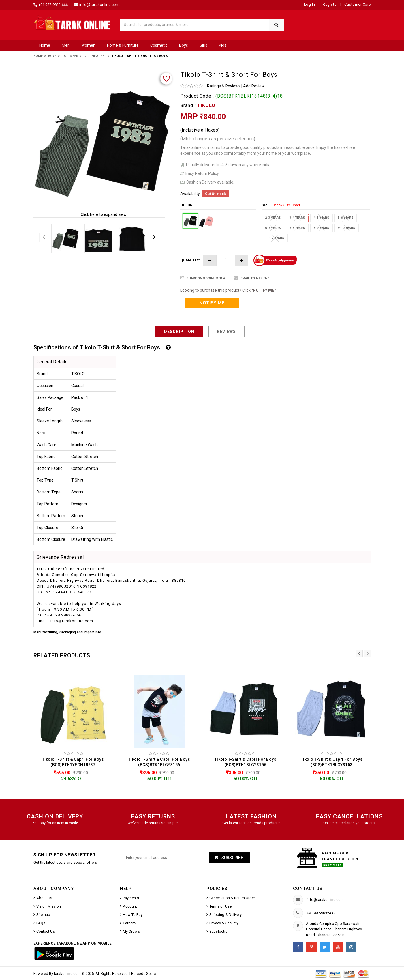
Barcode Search (144, 974)
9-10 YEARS (346, 228)
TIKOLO (206, 105)
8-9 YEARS (321, 228)
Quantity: (190, 260)
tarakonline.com (68, 974)
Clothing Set (95, 56)
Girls (203, 45)
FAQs (41, 923)
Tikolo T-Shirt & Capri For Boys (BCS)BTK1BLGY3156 (159, 762)
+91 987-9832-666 (53, 5)
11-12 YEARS (275, 238)
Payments (131, 898)
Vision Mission (49, 906)
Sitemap (43, 915)
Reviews (226, 332)
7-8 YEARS (297, 228)
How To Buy (133, 915)
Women (88, 45)
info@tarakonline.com (99, 5)
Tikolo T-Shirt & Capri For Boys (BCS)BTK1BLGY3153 (332, 762)
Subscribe (232, 858)
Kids (223, 45)
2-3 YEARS (273, 218)
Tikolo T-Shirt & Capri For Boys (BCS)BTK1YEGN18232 (73, 762)
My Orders (131, 931)
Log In (310, 4)
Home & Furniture (123, 45)
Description (179, 332)
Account (130, 906)
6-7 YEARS (273, 228)
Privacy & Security (224, 923)
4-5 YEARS (321, 218)
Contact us (308, 889)
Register (330, 4)
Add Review (254, 86)
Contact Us (46, 931)
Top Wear (70, 56)
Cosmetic (159, 45)
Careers (129, 923)
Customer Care (358, 4)
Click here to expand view (104, 214)
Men (66, 45)
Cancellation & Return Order (232, 898)
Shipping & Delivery (226, 915)
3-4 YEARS (297, 218)
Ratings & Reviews (224, 86)
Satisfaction (219, 931)
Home (45, 45)
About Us (44, 898)
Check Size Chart (286, 205)
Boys (184, 45)
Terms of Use (220, 906)
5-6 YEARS (346, 218)
